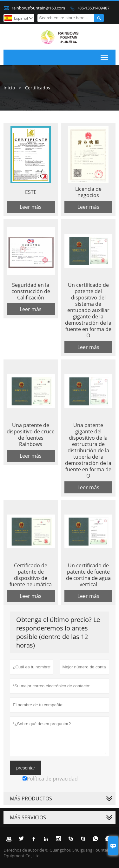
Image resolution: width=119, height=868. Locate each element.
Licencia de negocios (88, 192)
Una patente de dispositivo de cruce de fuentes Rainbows (31, 435)
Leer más (31, 207)
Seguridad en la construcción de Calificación (31, 291)
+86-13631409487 (93, 8)
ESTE (31, 192)
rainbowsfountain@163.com (38, 8)
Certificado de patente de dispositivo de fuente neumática (31, 575)
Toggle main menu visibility (105, 56)
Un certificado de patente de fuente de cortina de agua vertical (88, 575)
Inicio (9, 88)
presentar (26, 768)
